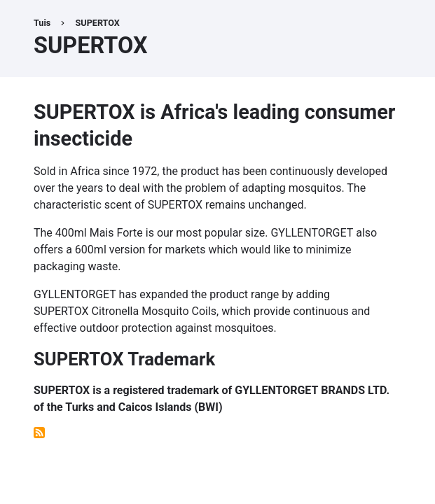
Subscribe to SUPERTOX (39, 433)
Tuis (42, 23)
